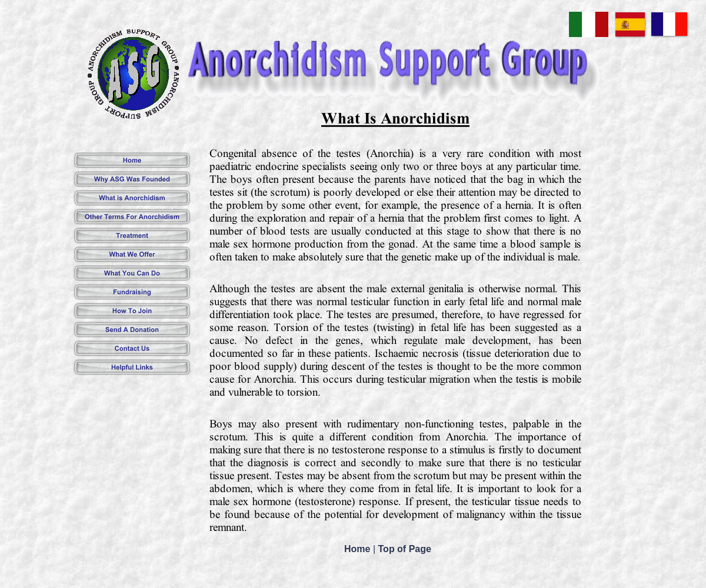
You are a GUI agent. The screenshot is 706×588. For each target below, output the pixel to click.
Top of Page (405, 549)
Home (359, 549)
